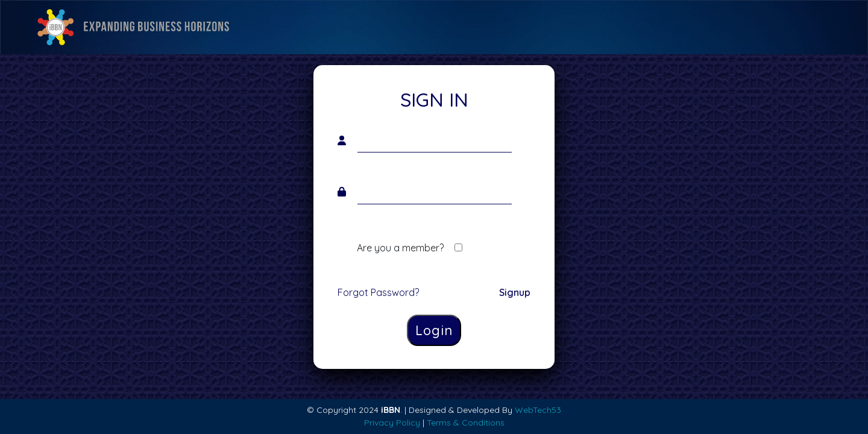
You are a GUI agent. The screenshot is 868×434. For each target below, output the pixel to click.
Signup (515, 292)
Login (434, 330)
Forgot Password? (378, 292)
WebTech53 (538, 410)
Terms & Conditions (466, 423)
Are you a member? (400, 248)
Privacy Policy (392, 423)
